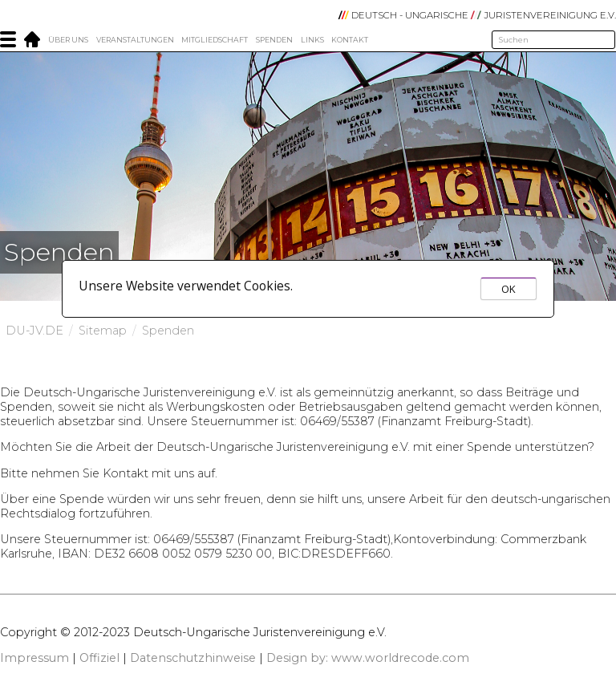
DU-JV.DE (34, 331)
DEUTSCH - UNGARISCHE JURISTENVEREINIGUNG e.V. (477, 15)
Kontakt (350, 40)
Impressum (34, 658)
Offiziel (99, 658)
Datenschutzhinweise (193, 658)
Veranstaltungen (135, 40)
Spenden (274, 40)
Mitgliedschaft (215, 40)
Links (312, 40)
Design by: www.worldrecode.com (368, 658)
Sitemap (103, 331)
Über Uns (68, 40)
